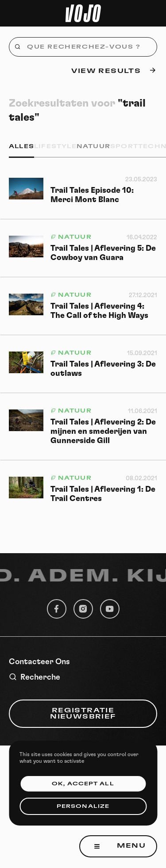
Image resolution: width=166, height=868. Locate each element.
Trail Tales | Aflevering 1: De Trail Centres (103, 494)
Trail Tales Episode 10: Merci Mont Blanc (92, 195)
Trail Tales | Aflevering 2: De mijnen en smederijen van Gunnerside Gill (103, 432)
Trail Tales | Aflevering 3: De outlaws (103, 369)
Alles (21, 146)
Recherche (35, 677)
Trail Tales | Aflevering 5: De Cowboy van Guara (103, 253)
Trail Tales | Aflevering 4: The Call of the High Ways (99, 311)
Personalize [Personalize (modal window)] (83, 806)
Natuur (93, 146)
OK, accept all (83, 784)
